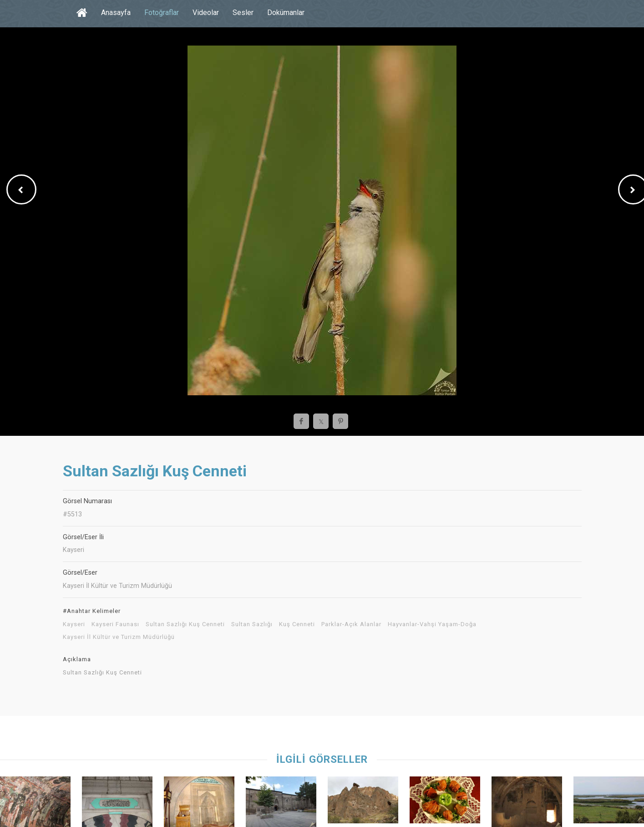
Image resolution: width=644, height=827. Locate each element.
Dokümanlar (286, 13)
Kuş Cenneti (297, 624)
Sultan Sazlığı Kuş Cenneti (185, 624)
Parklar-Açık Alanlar (351, 624)
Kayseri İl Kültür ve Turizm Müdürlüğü (119, 637)
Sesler (243, 13)
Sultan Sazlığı (252, 624)
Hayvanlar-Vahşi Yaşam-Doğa (432, 624)
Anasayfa (116, 13)
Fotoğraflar (162, 13)
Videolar (206, 13)
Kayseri (74, 624)
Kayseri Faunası (115, 624)
